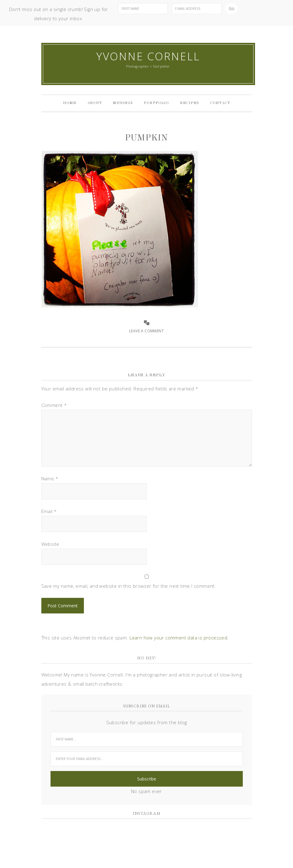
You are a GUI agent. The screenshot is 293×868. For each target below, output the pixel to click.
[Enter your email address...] (147, 759)
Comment (54, 405)
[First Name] (143, 9)
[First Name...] (147, 739)
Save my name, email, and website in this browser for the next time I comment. (129, 586)
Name (50, 479)
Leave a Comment (146, 331)
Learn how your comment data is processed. (179, 638)
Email (49, 511)
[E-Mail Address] (197, 9)
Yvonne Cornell (148, 56)
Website (50, 544)
